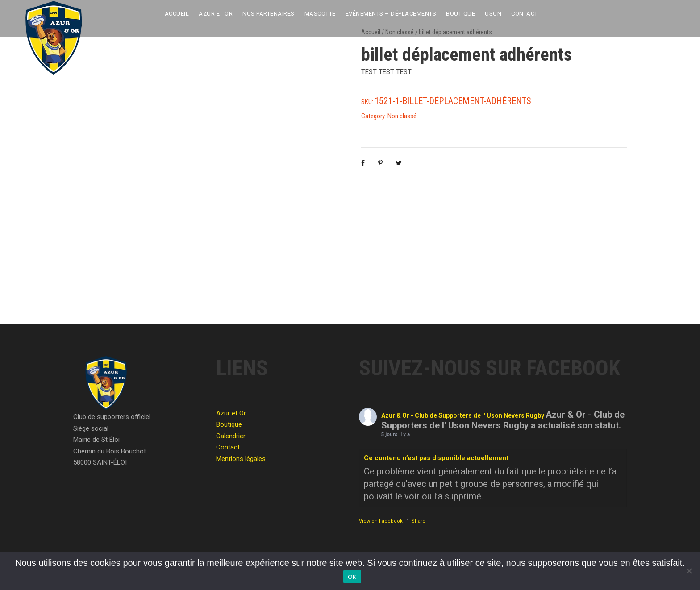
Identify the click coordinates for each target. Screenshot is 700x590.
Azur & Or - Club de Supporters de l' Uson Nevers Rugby (463, 415)
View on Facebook (381, 521)
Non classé (402, 116)
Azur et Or (216, 14)
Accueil (177, 14)
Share (419, 521)
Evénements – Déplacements (391, 14)
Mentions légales (241, 459)
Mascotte (320, 14)
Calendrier (231, 436)
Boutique (460, 14)
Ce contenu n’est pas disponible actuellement (436, 458)
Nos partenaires (269, 14)
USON (493, 14)
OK (352, 577)
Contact (525, 14)
